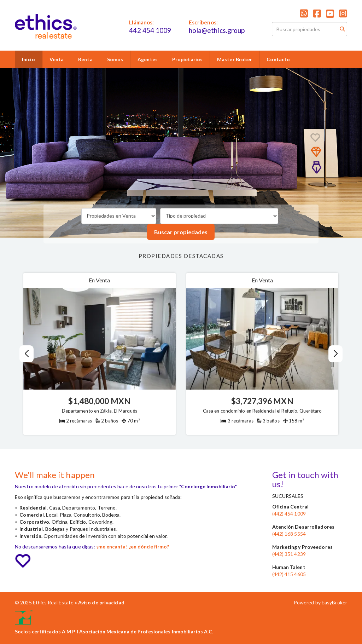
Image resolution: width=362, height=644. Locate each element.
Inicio (28, 59)
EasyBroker (334, 602)
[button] (336, 354)
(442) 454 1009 (289, 514)
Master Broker (235, 59)
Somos (115, 59)
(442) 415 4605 (289, 574)
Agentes (148, 59)
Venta (57, 59)
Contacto (278, 59)
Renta (85, 59)
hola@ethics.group (217, 30)
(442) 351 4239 (289, 554)
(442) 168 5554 (289, 534)
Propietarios (187, 59)
